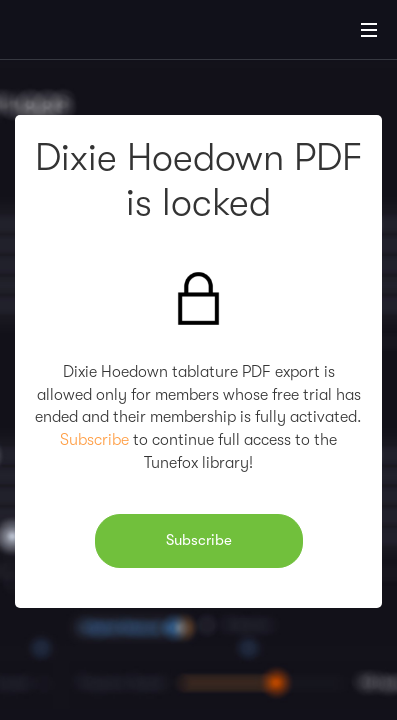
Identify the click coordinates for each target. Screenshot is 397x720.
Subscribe (94, 440)
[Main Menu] (369, 30)
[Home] (80, 33)
